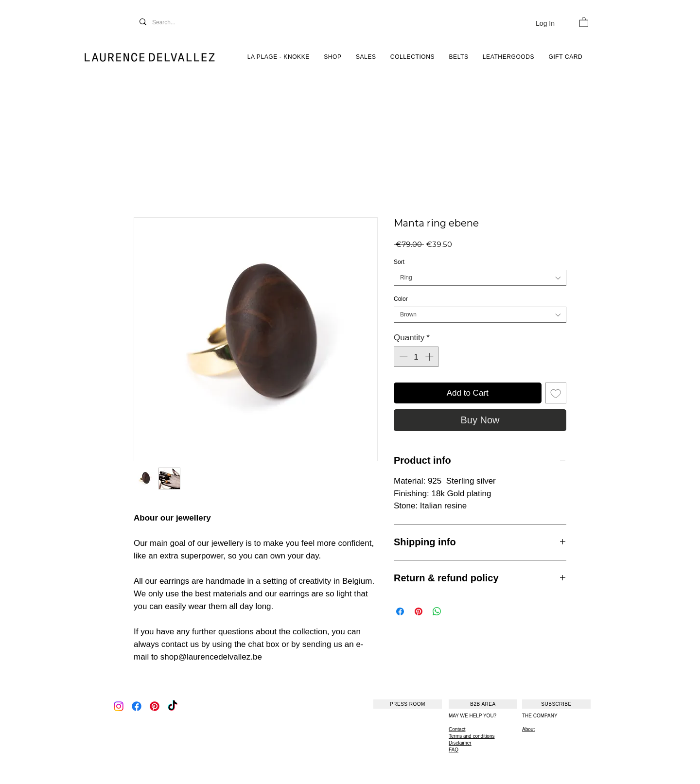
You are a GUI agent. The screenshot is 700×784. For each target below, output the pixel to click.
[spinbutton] (416, 357)
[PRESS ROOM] (408, 704)
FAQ (454, 750)
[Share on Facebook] (400, 611)
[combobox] (480, 278)
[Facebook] (137, 706)
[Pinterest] (155, 706)
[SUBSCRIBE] (556, 704)
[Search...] (174, 23)
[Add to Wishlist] (556, 393)
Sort (399, 262)
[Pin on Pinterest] (419, 611)
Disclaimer (460, 743)
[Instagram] (119, 706)
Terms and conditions (472, 736)
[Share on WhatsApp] (437, 611)
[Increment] (430, 357)
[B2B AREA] (483, 704)
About (528, 729)
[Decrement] (402, 357)
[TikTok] (173, 706)
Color (401, 299)
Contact (457, 729)
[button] (584, 22)
